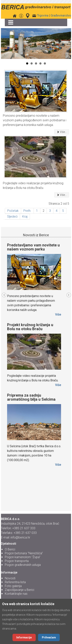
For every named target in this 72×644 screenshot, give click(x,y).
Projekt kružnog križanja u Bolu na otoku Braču (30, 327)
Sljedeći (12, 216)
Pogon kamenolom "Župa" (23, 557)
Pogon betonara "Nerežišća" (24, 553)
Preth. (27, 211)
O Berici (10, 549)
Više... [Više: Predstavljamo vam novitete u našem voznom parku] (62, 132)
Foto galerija (13, 586)
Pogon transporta (17, 561)
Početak (13, 211)
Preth (4, 295)
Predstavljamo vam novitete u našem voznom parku (33, 247)
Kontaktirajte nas (16, 594)
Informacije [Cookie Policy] (24, 637)
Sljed (69, 295)
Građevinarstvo (61, 15)
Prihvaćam (49, 637)
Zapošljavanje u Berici (19, 590)
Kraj (25, 216)
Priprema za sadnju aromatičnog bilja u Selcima (31, 397)
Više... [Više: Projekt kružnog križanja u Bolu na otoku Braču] (62, 195)
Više (58, 314)
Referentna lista (15, 582)
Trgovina (43, 15)
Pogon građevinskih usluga (23, 565)
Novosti (10, 578)
